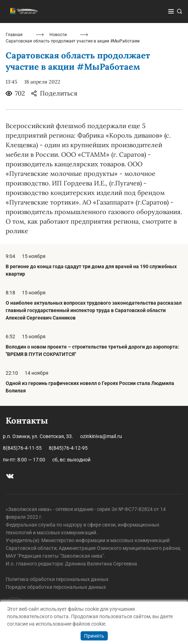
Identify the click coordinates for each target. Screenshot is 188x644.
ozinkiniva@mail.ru (101, 436)
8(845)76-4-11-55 (22, 448)
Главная (14, 35)
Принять (94, 636)
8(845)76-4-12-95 (68, 448)
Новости (58, 35)
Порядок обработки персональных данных (56, 587)
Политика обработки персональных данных (57, 579)
